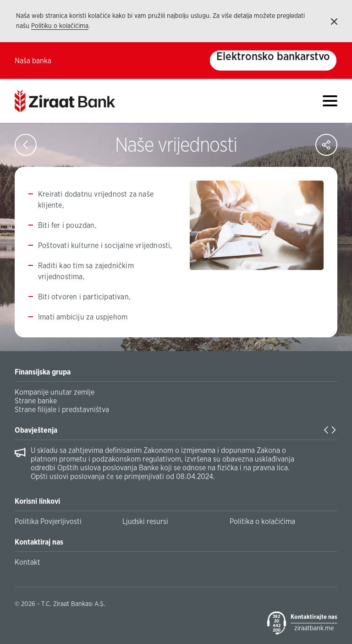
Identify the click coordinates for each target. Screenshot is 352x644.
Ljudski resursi (145, 522)
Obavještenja (36, 430)
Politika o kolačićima (262, 522)
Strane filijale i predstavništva (62, 410)
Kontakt (27, 562)
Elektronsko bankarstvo (273, 57)
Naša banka (33, 61)
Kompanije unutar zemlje (55, 392)
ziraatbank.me (314, 628)
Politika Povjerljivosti (48, 522)
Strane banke (36, 401)
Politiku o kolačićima (60, 26)
